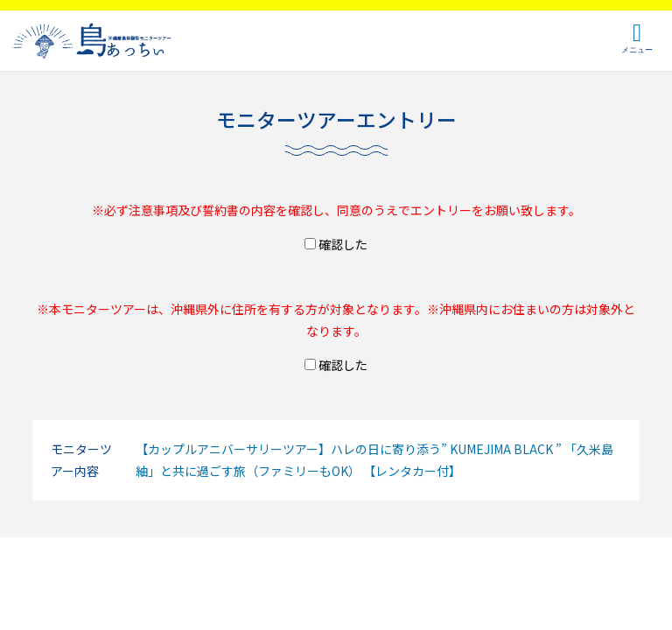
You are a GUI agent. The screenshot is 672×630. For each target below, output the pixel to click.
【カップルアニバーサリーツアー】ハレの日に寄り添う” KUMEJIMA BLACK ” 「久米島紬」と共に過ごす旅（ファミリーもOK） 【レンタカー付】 (374, 460)
